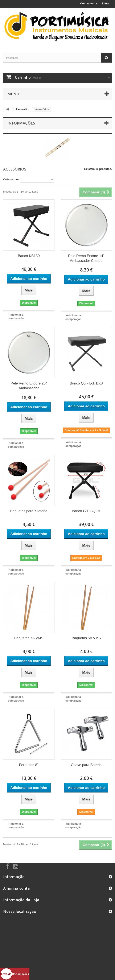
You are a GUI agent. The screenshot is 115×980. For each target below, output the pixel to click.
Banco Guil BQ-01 (86, 511)
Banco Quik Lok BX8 (86, 383)
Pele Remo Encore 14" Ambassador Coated (86, 258)
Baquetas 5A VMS (86, 638)
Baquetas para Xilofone (29, 511)
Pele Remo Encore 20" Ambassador (29, 386)
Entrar (106, 3)
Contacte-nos (89, 3)
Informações (21, 123)
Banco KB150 (29, 256)
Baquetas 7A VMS (29, 638)
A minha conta (17, 888)
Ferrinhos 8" (29, 765)
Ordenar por (11, 179)
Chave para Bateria (86, 765)
